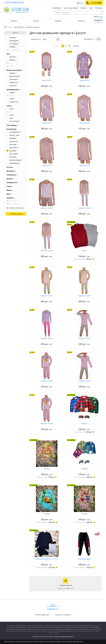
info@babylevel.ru (53, 609)
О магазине (36, 637)
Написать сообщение (63, 615)
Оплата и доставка (47, 637)
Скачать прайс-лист (42, 615)
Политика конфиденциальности (64, 637)
